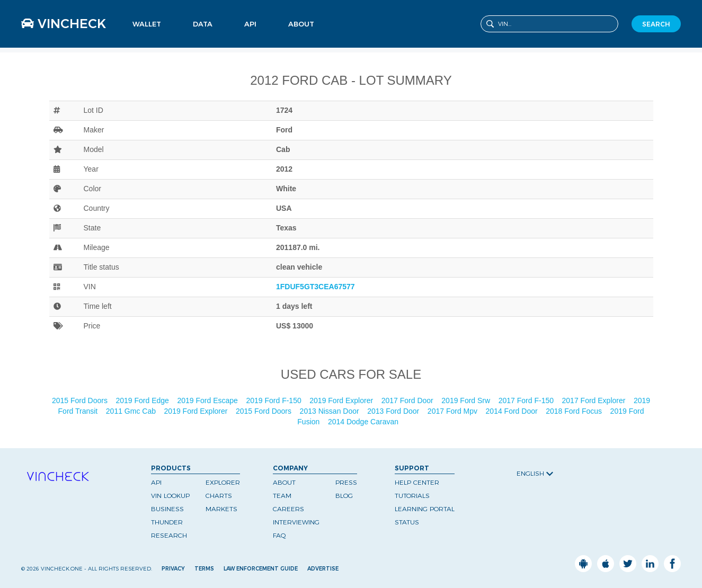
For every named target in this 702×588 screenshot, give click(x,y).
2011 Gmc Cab (132, 411)
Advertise (323, 569)
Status (407, 522)
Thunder (167, 522)
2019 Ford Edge (144, 400)
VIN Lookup (170, 496)
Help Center (417, 482)
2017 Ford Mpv (454, 411)
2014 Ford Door (513, 411)
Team (282, 496)
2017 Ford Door (408, 400)
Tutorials (412, 496)
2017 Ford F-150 (527, 400)
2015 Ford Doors (81, 400)
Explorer (223, 482)
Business (167, 509)
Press (346, 482)
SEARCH (656, 24)
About (301, 24)
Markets (221, 509)
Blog (344, 496)
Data (203, 24)
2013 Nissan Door (331, 411)
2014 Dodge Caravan (364, 422)
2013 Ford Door (394, 411)
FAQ (279, 535)
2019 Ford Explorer (342, 400)
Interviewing (296, 522)
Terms (204, 569)
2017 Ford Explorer (595, 400)
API (250, 24)
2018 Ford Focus (575, 411)
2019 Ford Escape (208, 400)
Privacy (173, 569)
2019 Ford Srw (467, 400)
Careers (288, 509)
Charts (219, 496)
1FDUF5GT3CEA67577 (316, 287)
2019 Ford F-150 (274, 400)
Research (169, 535)
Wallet (147, 24)
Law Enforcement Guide (261, 569)
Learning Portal (425, 509)
